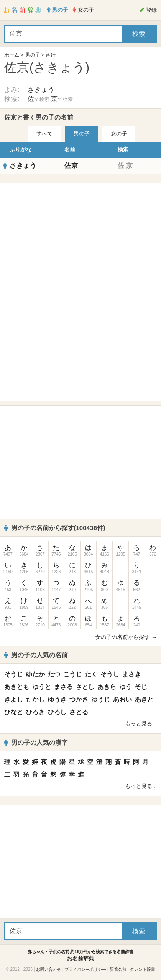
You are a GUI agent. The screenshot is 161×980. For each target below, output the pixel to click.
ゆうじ (101, 699)
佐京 (71, 165)
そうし (110, 674)
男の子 (33, 55)
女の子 (119, 134)
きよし (14, 699)
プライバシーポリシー (85, 969)
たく (91, 674)
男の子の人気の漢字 (36, 742)
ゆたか (35, 674)
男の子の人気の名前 (36, 655)
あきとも (17, 687)
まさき (132, 674)
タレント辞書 (143, 969)
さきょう (41, 90)
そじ (141, 687)
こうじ (73, 674)
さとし (85, 687)
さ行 (51, 55)
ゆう (125, 687)
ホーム (12, 55)
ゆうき (57, 699)
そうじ (14, 674)
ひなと (14, 712)
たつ (54, 674)
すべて (45, 134)
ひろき (35, 712)
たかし (35, 699)
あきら (107, 687)
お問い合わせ (49, 969)
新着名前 (118, 969)
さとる (79, 712)
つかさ (79, 699)
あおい (122, 699)
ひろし (57, 712)
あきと (144, 699)
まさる (63, 687)
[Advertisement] (81, 239)
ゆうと (42, 687)
